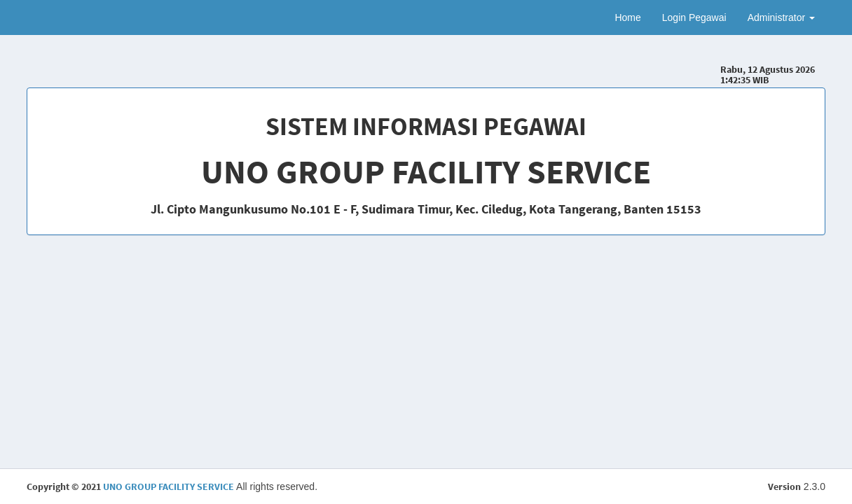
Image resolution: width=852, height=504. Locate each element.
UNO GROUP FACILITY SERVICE (169, 486)
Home (627, 17)
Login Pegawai (694, 17)
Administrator (781, 17)
